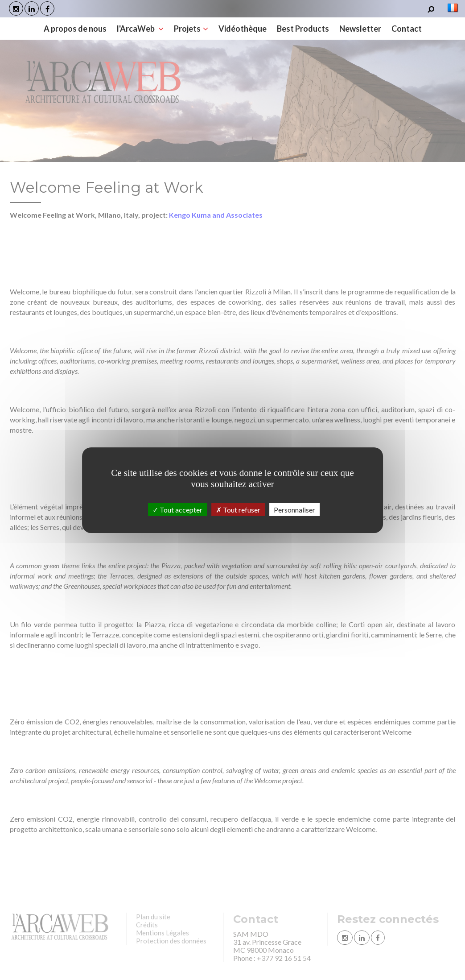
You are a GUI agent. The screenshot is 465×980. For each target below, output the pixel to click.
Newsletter (360, 29)
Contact (407, 29)
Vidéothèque (243, 29)
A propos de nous (75, 29)
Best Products (303, 29)
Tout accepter (177, 509)
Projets (191, 29)
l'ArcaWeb (140, 29)
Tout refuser (238, 509)
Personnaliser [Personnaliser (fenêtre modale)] (294, 509)
